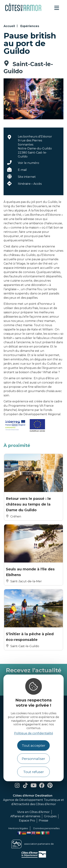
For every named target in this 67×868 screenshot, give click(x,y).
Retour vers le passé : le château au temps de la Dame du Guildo (28, 504)
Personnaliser (33, 759)
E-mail (22, 170)
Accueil (9, 26)
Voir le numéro (28, 163)
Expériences (30, 26)
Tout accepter (34, 745)
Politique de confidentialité (34, 733)
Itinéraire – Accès (30, 184)
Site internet (27, 177)
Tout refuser (34, 772)
